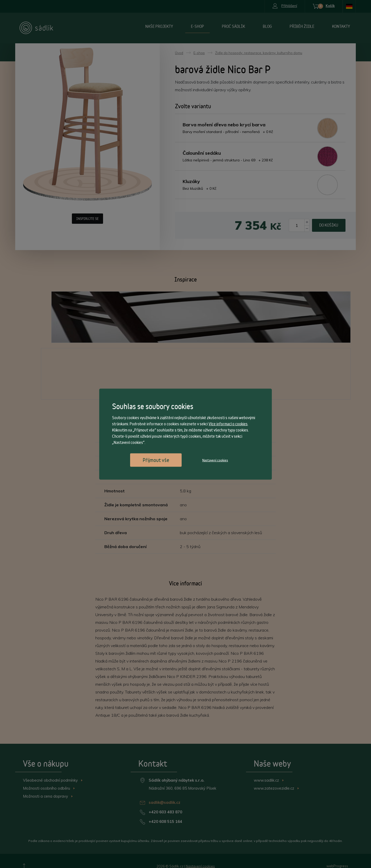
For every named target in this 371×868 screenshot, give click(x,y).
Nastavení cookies (215, 460)
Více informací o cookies (228, 424)
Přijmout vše (156, 460)
